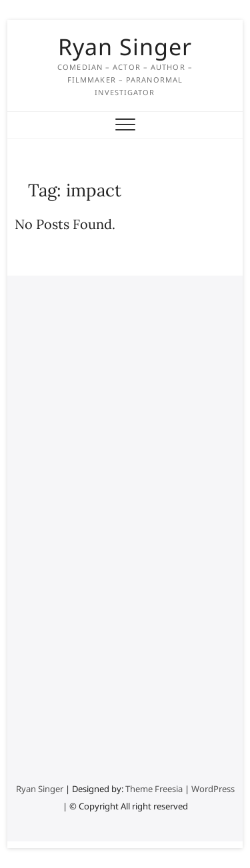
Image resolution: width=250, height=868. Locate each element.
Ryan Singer (125, 47)
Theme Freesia (154, 789)
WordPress (213, 789)
